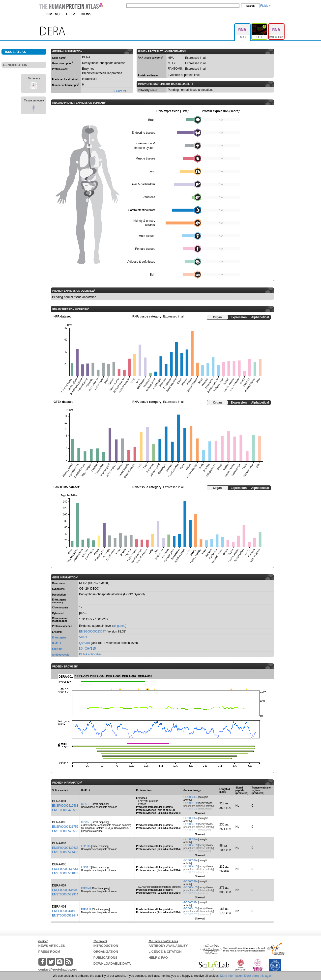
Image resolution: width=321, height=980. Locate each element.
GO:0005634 (190, 872)
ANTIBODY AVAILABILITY (168, 946)
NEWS (86, 14)
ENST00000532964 (65, 894)
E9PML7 (86, 867)
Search (250, 6)
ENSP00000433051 (65, 869)
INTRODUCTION (106, 946)
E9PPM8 (86, 888)
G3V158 (86, 822)
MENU (53, 14)
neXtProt (57, 649)
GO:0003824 (190, 797)
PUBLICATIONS (105, 958)
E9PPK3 (86, 846)
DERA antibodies (90, 654)
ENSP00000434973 (65, 911)
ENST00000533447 (65, 916)
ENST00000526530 (65, 831)
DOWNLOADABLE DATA (112, 964)
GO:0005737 (190, 830)
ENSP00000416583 (65, 806)
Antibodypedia (61, 655)
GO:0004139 (190, 803)
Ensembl (57, 632)
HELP (70, 14)
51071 (83, 637)
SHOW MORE (122, 91)
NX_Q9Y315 (87, 649)
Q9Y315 (85, 643)
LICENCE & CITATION (165, 952)
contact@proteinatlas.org (58, 969)
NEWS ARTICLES (52, 946)
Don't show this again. (259, 976)
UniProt (57, 643)
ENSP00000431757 (65, 827)
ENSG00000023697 (92, 632)
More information (232, 976)
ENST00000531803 (65, 873)
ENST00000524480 (65, 852)
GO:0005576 (190, 809)
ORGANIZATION (106, 952)
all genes (119, 626)
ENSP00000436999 (65, 890)
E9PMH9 (86, 909)
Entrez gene (59, 638)
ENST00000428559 (65, 810)
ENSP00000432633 (65, 848)
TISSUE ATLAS (14, 52)
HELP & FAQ (158, 958)
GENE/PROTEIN (15, 65)
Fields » (265, 6)
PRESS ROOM (49, 952)
